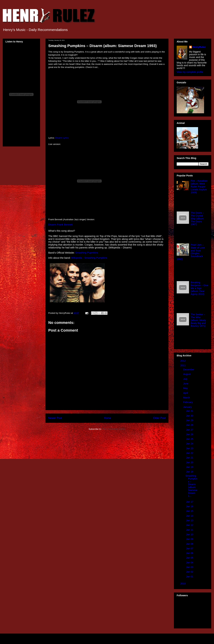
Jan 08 (190, 544)
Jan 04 (190, 563)
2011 (183, 365)
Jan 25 (190, 439)
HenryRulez (199, 47)
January (188, 407)
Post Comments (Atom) (114, 429)
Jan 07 (190, 549)
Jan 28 (190, 425)
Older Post (159, 418)
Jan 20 (190, 462)
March (187, 398)
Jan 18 (190, 472)
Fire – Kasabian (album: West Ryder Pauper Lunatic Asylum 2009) (199, 187)
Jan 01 (190, 577)
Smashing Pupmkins (87, 253)
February (188, 402)
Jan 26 (190, 434)
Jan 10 (190, 534)
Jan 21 (190, 458)
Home (108, 418)
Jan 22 (190, 453)
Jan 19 (190, 467)
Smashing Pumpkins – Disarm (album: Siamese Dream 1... (191, 486)
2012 (183, 361)
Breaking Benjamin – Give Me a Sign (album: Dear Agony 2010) (200, 288)
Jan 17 (190, 502)
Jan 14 (190, 516)
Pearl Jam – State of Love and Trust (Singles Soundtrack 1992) (191, 252)
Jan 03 (190, 567)
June (186, 384)
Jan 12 (190, 525)
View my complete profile (190, 72)
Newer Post (55, 418)
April (186, 393)
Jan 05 (190, 558)
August (187, 374)
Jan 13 (190, 520)
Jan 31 (190, 411)
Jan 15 (190, 511)
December (189, 370)
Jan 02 (190, 572)
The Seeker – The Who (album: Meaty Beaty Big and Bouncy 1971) (199, 320)
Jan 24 (190, 444)
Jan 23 (190, 448)
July (186, 379)
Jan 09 (190, 539)
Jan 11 (190, 530)
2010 (183, 584)
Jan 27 (190, 430)
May (186, 388)
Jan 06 (190, 553)
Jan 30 (190, 416)
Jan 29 (190, 420)
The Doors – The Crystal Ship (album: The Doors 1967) (198, 219)
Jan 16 (190, 506)
